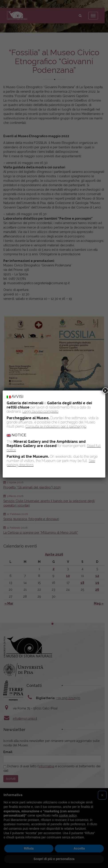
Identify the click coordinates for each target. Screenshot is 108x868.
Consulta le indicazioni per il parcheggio (56, 426)
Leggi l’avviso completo (40, 412)
